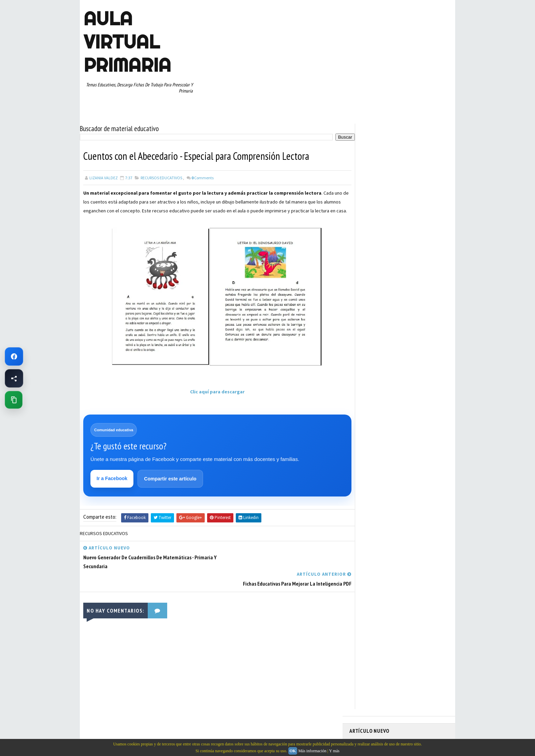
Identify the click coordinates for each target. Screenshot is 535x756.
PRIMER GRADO (366, 360)
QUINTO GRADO (402, 360)
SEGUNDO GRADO (368, 384)
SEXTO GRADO (404, 384)
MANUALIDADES (366, 336)
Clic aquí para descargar (211, 398)
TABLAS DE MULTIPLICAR (374, 396)
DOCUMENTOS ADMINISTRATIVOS (383, 312)
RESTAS (410, 372)
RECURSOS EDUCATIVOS (161, 176)
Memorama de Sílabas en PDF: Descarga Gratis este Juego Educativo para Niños (393, 161)
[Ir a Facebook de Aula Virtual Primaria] (14, 356)
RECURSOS (434, 360)
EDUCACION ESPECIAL (372, 324)
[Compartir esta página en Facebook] (14, 378)
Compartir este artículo (170, 486)
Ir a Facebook (112, 486)
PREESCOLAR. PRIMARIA (374, 348)
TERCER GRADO (366, 408)
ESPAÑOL (407, 324)
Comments (203, 176)
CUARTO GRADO (417, 300)
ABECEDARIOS (365, 288)
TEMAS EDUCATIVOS (422, 396)
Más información (312, 751)
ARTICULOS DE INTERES (374, 300)
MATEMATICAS (421, 336)
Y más (334, 751)
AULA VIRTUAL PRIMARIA (127, 42)
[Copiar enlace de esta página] (14, 400)
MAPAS (394, 336)
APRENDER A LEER (401, 288)
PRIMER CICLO (416, 348)
